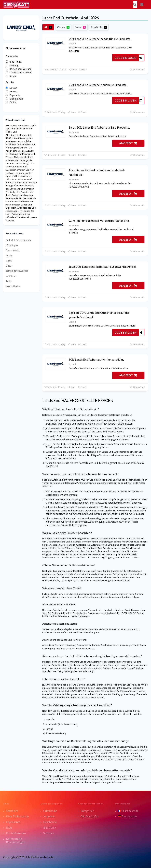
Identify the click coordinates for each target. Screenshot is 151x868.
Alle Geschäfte (89, 816)
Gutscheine (50, 811)
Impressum (13, 822)
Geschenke (50, 822)
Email (83, 70)
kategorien (88, 811)
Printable (99, 27)
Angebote (49, 816)
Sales (80, 27)
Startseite (12, 811)
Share (73, 70)
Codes (63, 27)
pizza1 (9, 266)
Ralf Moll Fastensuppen (18, 240)
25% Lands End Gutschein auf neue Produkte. (98, 85)
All (48, 27)
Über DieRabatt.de (17, 816)
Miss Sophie (12, 245)
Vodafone (11, 276)
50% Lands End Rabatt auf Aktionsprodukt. (96, 360)
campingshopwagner (17, 271)
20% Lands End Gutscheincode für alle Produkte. (100, 39)
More (76, 51)
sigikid (9, 261)
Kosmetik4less (14, 286)
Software (49, 833)
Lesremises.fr (128, 811)
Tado (9, 281)
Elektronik (50, 828)
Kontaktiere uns (16, 833)
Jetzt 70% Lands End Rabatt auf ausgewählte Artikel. (103, 267)
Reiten (9, 255)
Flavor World (13, 250)
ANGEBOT (128, 143)
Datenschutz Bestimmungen (16, 840)
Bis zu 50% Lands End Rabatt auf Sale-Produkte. (99, 127)
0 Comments (137, 70)
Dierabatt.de (127, 816)
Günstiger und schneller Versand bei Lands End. (99, 221)
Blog (9, 828)
